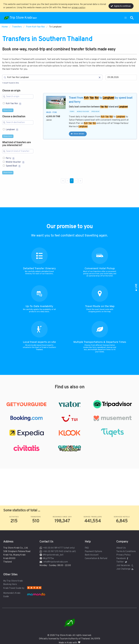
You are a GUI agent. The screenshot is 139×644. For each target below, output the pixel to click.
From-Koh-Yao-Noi (35, 27)
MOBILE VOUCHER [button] (83, 112)
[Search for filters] (18, 97)
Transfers (17, 27)
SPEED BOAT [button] (95, 112)
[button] (126, 18)
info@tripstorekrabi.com (56, 562)
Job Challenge (125, 569)
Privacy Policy (123, 555)
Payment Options (93, 552)
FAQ (87, 548)
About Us (121, 548)
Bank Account (92, 555)
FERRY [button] (72, 112)
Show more (8, 110)
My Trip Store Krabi (13, 581)
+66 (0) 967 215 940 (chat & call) (59, 552)
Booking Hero (10, 584)
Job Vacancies (125, 565)
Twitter (122, 562)
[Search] (52, 77)
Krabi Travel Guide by (14, 588)
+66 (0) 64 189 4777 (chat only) (59, 548)
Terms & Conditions (126, 552)
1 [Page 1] (72, 181)
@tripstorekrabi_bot (53, 555)
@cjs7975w (48, 558)
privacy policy (78, 8)
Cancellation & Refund (96, 558)
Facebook (123, 558)
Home (5, 27)
